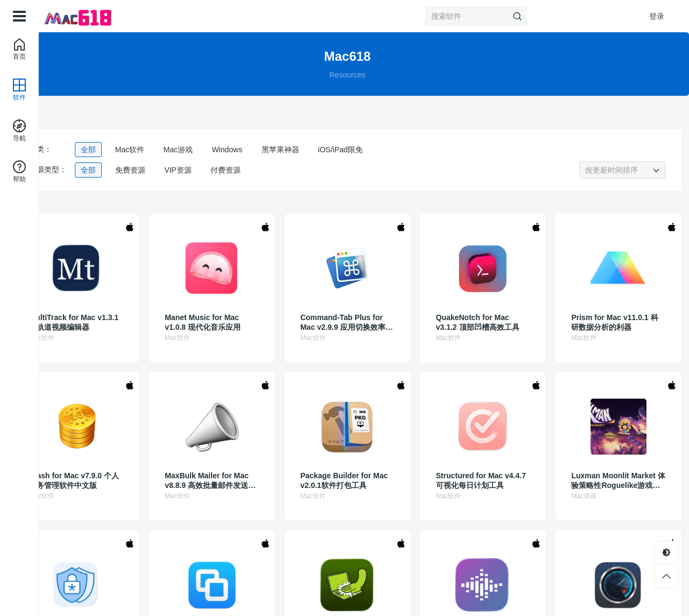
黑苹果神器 (336, 150)
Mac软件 (186, 150)
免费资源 (186, 170)
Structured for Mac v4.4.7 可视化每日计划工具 (483, 481)
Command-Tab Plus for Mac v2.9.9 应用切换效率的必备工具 (362, 323)
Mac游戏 (234, 150)
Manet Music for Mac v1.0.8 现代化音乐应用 (243, 322)
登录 (657, 16)
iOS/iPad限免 (396, 150)
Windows (283, 150)
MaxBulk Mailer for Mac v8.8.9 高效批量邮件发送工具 (244, 481)
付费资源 (282, 170)
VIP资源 (234, 170)
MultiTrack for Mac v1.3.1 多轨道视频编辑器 (124, 323)
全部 (145, 150)
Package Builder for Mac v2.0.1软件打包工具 (362, 481)
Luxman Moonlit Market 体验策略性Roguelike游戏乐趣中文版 (601, 481)
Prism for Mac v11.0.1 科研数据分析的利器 (603, 322)
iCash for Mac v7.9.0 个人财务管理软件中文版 (123, 481)
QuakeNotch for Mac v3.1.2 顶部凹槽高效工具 (483, 323)
